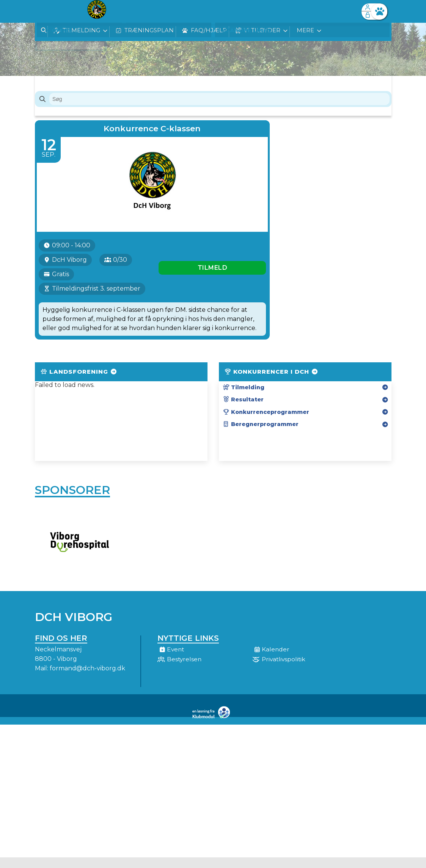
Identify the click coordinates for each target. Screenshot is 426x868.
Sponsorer (72, 509)
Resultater (243, 418)
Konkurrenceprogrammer (266, 430)
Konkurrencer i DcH (272, 390)
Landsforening (79, 390)
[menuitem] (46, 11)
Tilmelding (244, 406)
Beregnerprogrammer (261, 442)
